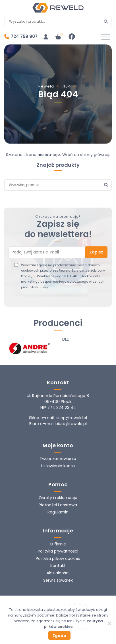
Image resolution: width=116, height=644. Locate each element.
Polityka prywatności (58, 551)
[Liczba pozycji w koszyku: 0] (58, 37)
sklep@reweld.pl (71, 418)
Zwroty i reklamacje (58, 498)
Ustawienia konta (58, 466)
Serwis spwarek (58, 580)
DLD (66, 339)
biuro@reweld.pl (71, 424)
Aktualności (58, 573)
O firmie (58, 544)
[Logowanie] (46, 37)
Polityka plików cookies (58, 558)
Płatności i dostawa (58, 505)
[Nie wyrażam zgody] (109, 623)
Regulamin (58, 512)
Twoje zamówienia (58, 459)
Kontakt (58, 566)
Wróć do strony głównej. (86, 155)
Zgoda (59, 636)
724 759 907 (24, 36)
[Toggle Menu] (106, 37)
